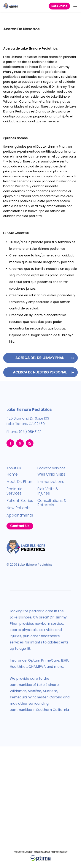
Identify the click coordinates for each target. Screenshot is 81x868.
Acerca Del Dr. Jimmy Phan (40, 358)
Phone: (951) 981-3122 (24, 431)
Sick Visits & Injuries (48, 491)
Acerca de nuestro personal (40, 372)
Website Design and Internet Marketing (39, 852)
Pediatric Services (14, 491)
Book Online (59, 6)
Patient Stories (20, 501)
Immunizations (51, 482)
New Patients (18, 508)
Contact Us (20, 526)
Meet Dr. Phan (19, 482)
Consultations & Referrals (52, 503)
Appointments (20, 515)
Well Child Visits (51, 474)
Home (12, 474)
